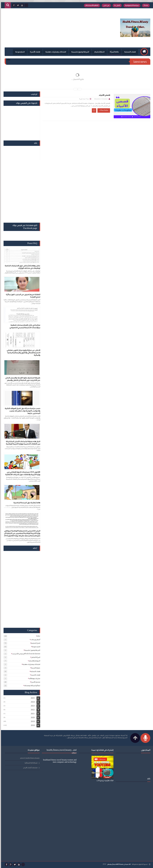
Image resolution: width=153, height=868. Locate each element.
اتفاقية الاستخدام (91, 5)
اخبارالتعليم (98, 52)
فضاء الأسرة (34, 52)
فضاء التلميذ (35, 675)
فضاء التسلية (129, 52)
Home (145, 5)
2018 (32, 725)
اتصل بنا (116, 5)
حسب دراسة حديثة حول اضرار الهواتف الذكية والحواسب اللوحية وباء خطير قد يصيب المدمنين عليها (21, 411)
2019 (32, 721)
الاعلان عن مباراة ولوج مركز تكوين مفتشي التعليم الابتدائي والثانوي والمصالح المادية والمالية (22, 353)
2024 (32, 702)
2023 (32, 706)
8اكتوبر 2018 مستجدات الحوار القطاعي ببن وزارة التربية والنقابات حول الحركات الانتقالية (22, 473)
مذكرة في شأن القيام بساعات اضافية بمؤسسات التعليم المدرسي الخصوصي (24, 326)
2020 (32, 717)
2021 (32, 714)
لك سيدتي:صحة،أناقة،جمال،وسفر (118, 864)
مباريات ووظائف (34, 678)
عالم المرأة (113, 52)
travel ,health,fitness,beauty (29, 758)
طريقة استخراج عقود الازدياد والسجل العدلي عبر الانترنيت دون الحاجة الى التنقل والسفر (22, 379)
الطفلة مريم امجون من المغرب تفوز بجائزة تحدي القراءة (22, 296)
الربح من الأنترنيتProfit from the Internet (25, 654)
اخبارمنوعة (19, 52)
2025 (32, 698)
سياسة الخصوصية (131, 5)
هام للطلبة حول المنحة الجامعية (26, 503)
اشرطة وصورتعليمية (79, 52)
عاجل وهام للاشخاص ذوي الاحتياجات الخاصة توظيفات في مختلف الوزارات (21, 267)
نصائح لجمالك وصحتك (31, 686)
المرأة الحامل (35, 657)
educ (38, 636)
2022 (32, 710)
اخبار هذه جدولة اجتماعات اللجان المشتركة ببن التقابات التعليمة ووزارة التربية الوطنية (22, 443)
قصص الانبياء (103, 95)
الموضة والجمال (34, 661)
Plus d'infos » (103, 110)
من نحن (105, 5)
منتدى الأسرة (35, 682)
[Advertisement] (48, 28)
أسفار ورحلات (34, 640)
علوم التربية (35, 668)
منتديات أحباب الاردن (29, 768)
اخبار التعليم (35, 643)
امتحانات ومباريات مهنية (55, 52)
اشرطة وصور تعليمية (31, 650)
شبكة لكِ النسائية (30, 763)
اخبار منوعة (35, 647)
